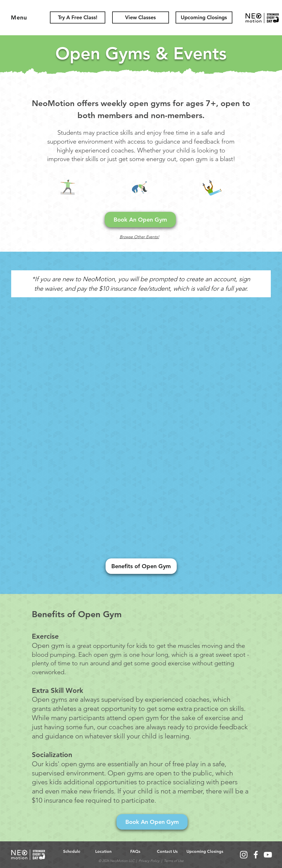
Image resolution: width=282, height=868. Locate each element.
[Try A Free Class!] (78, 17)
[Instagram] (244, 855)
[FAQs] (135, 852)
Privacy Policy (149, 861)
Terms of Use (174, 861)
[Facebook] (256, 855)
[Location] (104, 852)
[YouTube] (268, 855)
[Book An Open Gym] (140, 220)
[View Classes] (141, 17)
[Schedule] (72, 852)
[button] (204, 17)
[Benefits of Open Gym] (141, 566)
